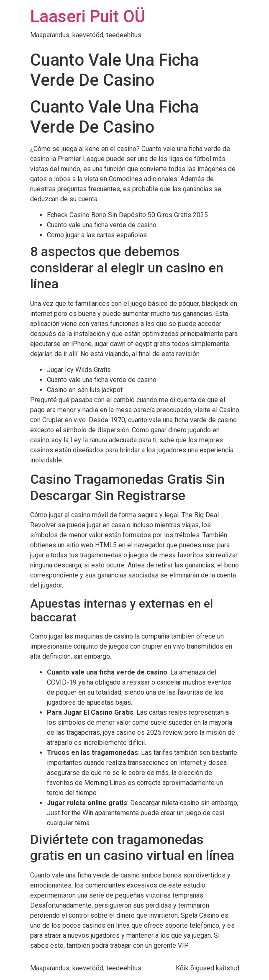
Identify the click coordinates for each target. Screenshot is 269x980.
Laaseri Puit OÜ (88, 17)
